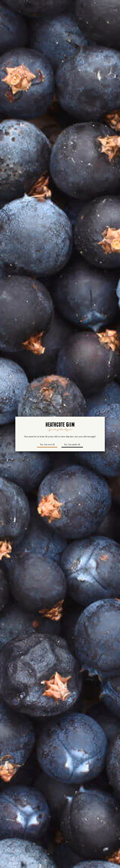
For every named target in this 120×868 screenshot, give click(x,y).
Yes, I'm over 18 (47, 445)
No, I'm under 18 (72, 445)
